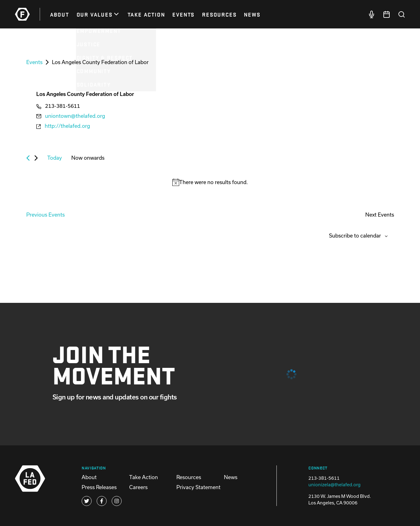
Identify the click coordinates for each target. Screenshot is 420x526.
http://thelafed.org (67, 126)
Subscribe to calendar (355, 235)
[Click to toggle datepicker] (88, 158)
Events (34, 62)
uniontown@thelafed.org (75, 116)
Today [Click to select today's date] (55, 158)
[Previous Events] (28, 158)
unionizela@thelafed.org (334, 485)
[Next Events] (36, 158)
